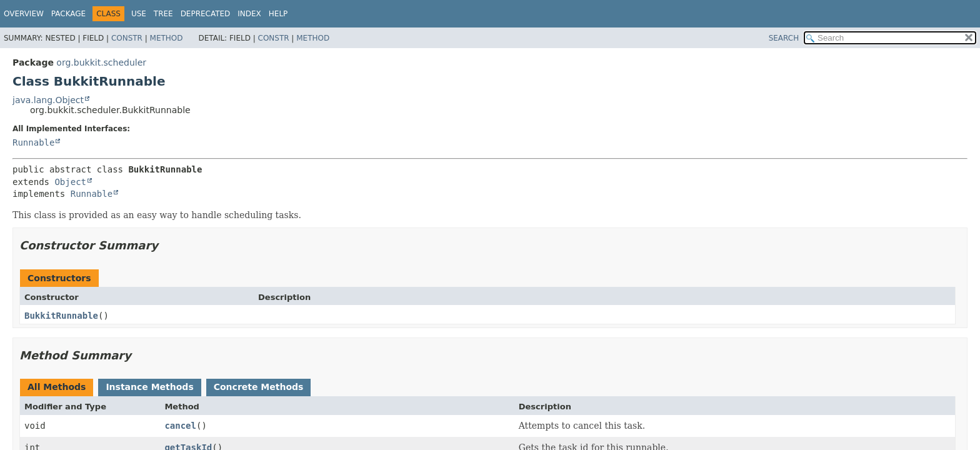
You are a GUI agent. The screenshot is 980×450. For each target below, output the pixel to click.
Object (70, 182)
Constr (127, 38)
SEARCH (784, 38)
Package (68, 14)
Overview (24, 14)
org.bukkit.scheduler (101, 62)
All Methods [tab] (57, 387)
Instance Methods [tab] (149, 387)
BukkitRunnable (61, 316)
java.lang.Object (48, 100)
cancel (180, 426)
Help (278, 14)
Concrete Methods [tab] (259, 387)
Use (139, 14)
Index (249, 14)
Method (167, 38)
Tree (163, 14)
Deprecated (206, 14)
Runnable (33, 142)
